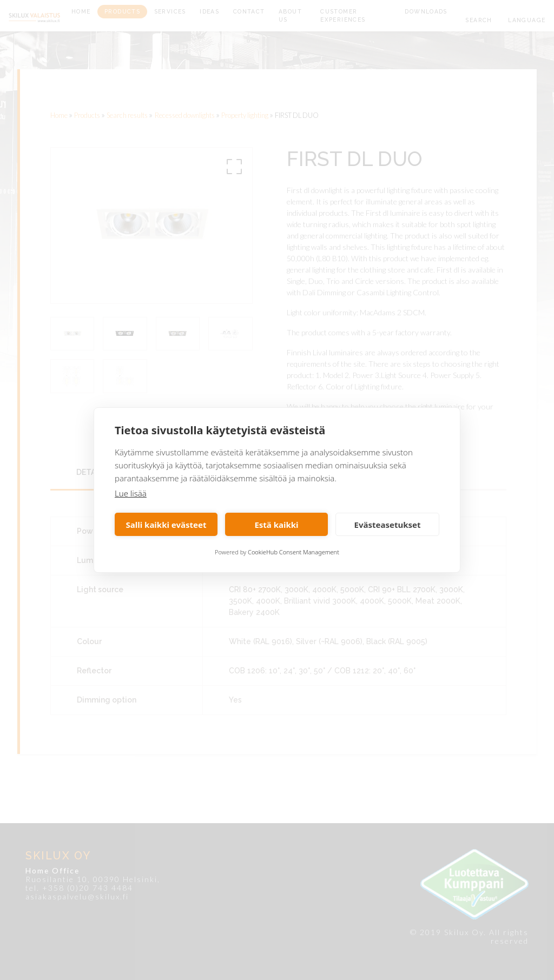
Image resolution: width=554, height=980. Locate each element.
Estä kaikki (276, 525)
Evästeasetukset (388, 525)
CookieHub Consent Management (294, 552)
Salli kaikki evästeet (166, 525)
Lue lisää (131, 493)
